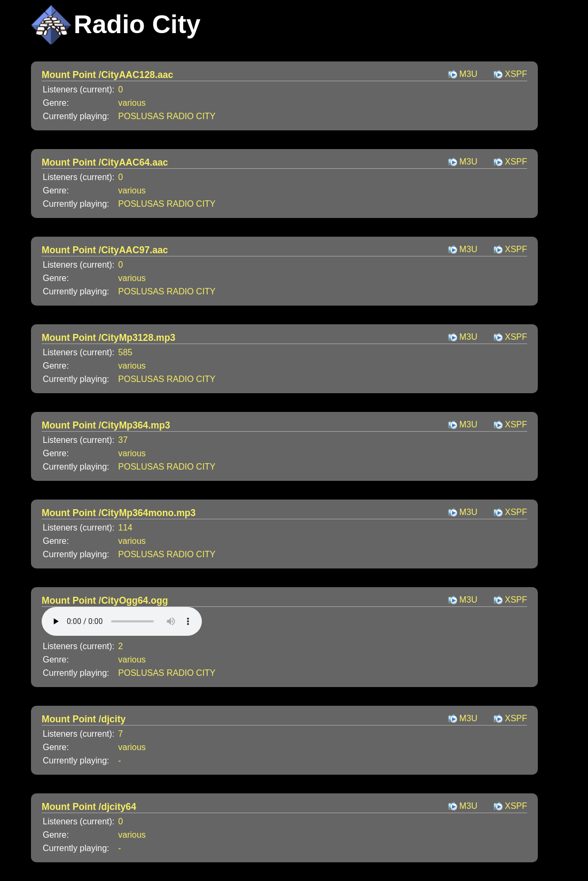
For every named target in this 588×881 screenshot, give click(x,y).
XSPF (516, 74)
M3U (468, 74)
